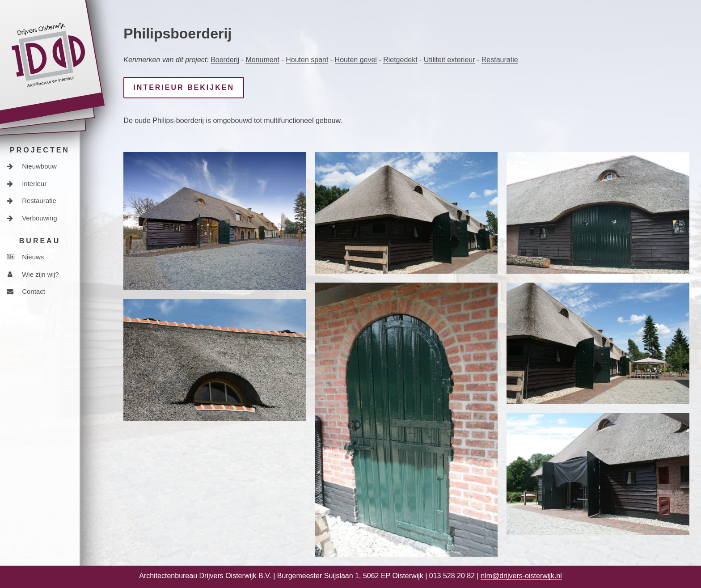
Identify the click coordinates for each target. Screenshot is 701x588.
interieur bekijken (184, 87)
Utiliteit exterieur (450, 60)
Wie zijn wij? (33, 274)
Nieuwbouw (32, 166)
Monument (262, 60)
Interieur (27, 184)
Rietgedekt (400, 60)
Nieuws (25, 257)
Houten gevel (356, 60)
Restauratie (32, 201)
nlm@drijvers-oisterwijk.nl (521, 576)
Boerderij (225, 60)
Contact (26, 291)
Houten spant (307, 60)
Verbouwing (32, 218)
